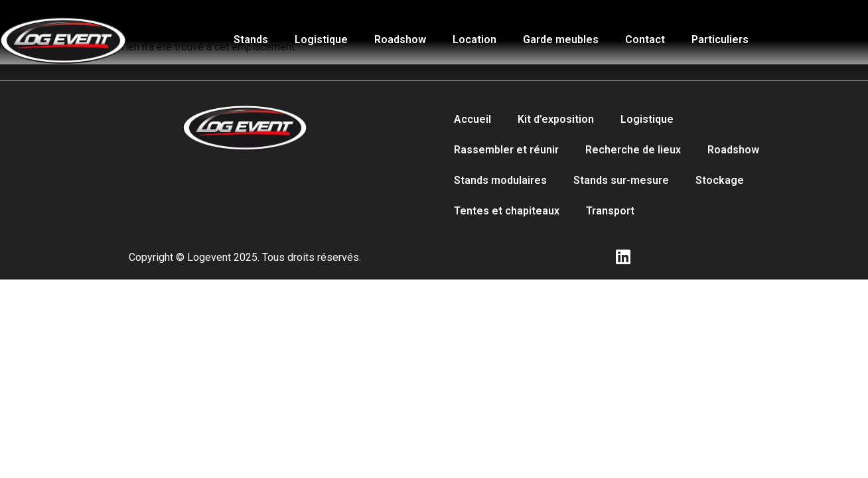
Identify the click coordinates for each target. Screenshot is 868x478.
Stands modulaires (500, 180)
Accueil (472, 119)
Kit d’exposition (556, 119)
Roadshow (400, 40)
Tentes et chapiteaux (507, 211)
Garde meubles (561, 40)
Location (474, 40)
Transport (610, 211)
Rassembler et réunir (506, 150)
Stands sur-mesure (621, 180)
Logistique (321, 40)
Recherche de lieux (633, 150)
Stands (251, 40)
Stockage (720, 180)
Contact (645, 40)
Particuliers (720, 40)
